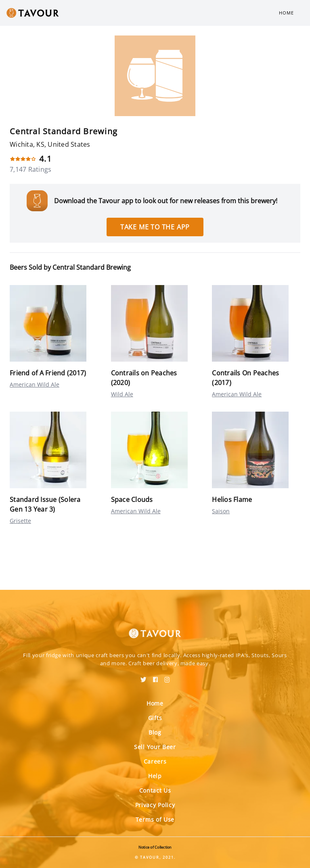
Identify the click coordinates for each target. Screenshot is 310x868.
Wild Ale (122, 394)
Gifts (155, 718)
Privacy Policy (155, 805)
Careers (155, 761)
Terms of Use (155, 819)
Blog (155, 732)
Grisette (20, 521)
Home (286, 13)
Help (155, 776)
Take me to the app (155, 227)
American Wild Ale (35, 384)
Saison (221, 511)
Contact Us (155, 790)
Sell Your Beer (155, 747)
